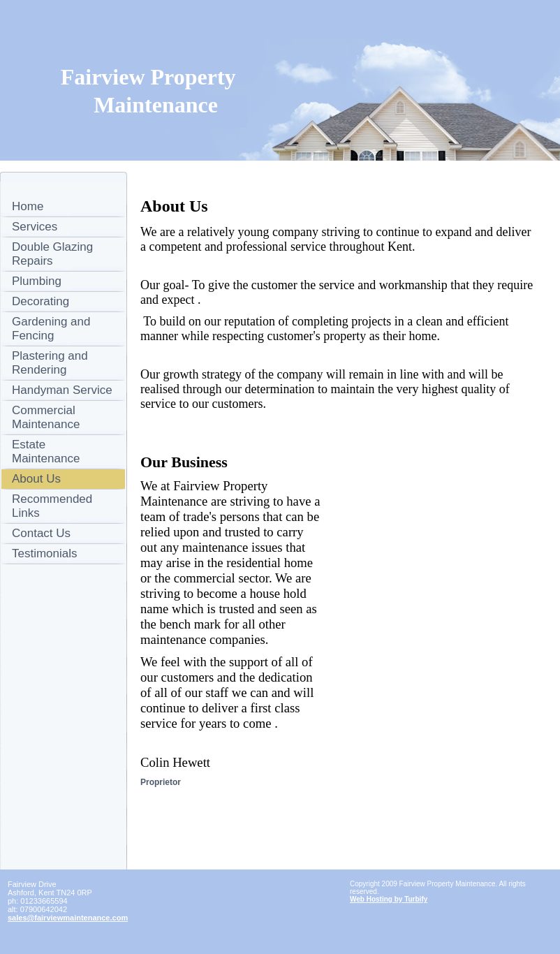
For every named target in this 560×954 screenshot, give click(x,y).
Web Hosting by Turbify (389, 899)
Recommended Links (52, 506)
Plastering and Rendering (50, 363)
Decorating (40, 301)
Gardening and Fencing (51, 329)
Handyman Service (62, 390)
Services (35, 227)
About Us (36, 479)
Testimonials (45, 553)
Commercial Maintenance (46, 417)
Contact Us (41, 533)
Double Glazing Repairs (52, 254)
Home (28, 206)
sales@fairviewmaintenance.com (68, 918)
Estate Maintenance (46, 452)
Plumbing (37, 281)
